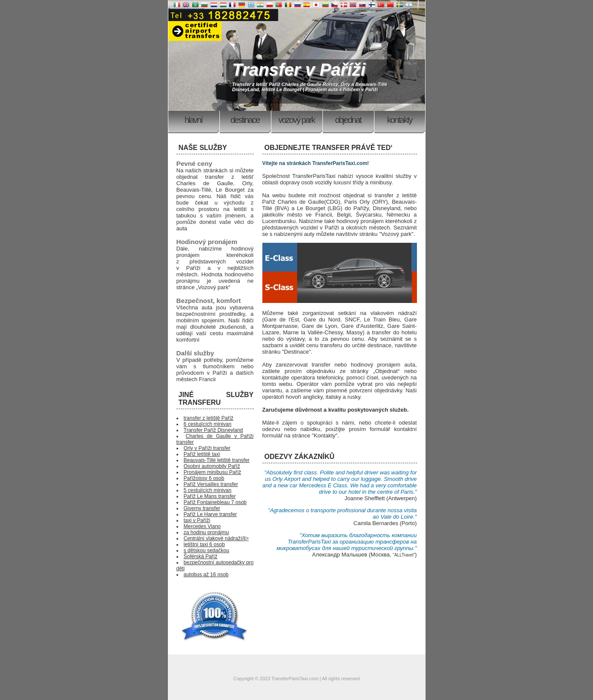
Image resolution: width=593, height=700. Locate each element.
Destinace (245, 120)
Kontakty (399, 120)
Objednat (348, 120)
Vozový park (296, 120)
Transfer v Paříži (299, 70)
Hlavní (193, 120)
